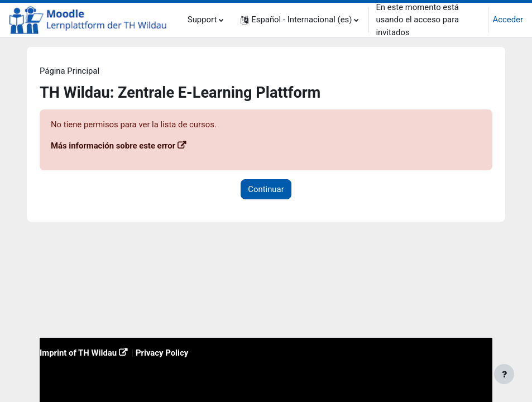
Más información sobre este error (113, 146)
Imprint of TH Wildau (78, 353)
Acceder (508, 20)
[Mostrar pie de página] (504, 374)
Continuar (266, 189)
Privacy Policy (162, 353)
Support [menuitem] (202, 20)
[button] (299, 20)
